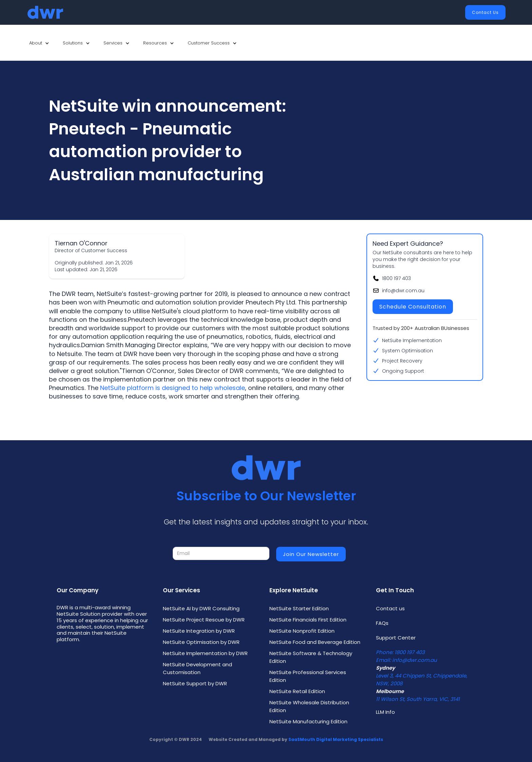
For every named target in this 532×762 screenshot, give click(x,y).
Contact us (390, 608)
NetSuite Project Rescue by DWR (204, 620)
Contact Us (485, 12)
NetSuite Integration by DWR (199, 631)
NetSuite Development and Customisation (197, 668)
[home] (45, 12)
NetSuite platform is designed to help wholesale (173, 388)
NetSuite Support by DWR (195, 683)
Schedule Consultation (413, 307)
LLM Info (385, 712)
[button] (39, 43)
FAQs (382, 623)
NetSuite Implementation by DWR (205, 653)
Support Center (396, 638)
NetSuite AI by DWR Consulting (201, 608)
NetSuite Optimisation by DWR (201, 642)
